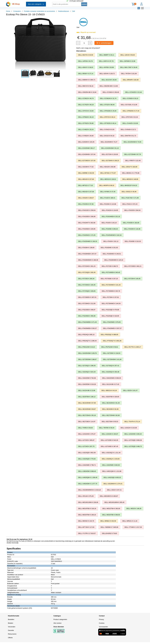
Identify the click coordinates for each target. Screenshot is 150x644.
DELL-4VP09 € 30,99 (107, 67)
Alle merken (57, 623)
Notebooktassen (64, 11)
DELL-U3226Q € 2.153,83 (111, 459)
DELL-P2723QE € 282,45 (87, 272)
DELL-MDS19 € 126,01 (108, 179)
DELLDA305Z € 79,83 (110, 533)
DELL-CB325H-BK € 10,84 (87, 92)
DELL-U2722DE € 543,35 (109, 440)
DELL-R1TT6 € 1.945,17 (133, 347)
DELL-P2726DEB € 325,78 (111, 291)
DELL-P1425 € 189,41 (108, 198)
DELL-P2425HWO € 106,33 (88, 241)
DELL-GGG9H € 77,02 (86, 167)
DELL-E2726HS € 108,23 (110, 161)
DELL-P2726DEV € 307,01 (87, 297)
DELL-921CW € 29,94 (109, 80)
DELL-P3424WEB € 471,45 (87, 322)
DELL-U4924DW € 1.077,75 (88, 484)
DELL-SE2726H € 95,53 (110, 422)
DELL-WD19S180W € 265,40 (114, 502)
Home (8, 11)
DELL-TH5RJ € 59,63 (85, 428)
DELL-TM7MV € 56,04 (107, 428)
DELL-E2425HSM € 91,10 (110, 148)
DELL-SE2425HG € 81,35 (111, 403)
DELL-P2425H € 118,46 (132, 229)
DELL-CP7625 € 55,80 (86, 123)
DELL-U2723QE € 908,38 (133, 440)
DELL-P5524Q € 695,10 (86, 335)
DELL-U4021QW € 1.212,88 (112, 471)
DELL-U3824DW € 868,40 (87, 471)
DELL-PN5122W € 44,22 (87, 347)
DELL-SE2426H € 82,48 (110, 409)
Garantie (11, 630)
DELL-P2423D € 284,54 (132, 210)
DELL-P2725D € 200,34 (86, 279)
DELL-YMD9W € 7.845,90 (109, 527)
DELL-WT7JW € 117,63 (86, 527)
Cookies (102, 623)
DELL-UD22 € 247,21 (114, 490)
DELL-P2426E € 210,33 (133, 241)
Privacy (101, 619)
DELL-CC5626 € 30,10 (130, 98)
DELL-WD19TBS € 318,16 (87, 509)
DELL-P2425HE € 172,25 (87, 235)
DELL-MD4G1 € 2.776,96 (131, 173)
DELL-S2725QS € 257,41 (110, 366)
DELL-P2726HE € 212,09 (87, 303)
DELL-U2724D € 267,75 (86, 446)
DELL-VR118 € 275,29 (86, 496)
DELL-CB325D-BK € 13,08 (109, 86)
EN (142, 8)
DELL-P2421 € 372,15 (130, 204)
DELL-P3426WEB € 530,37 (87, 328)
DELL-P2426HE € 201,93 (109, 248)
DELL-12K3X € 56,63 (128, 55)
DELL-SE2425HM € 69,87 (87, 409)
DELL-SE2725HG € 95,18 (87, 415)
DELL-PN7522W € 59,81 (110, 347)
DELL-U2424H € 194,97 (110, 434)
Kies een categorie (36, 4)
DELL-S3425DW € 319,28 (87, 384)
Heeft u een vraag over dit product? (88, 48)
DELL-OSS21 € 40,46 (129, 192)
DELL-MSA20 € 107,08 (86, 192)
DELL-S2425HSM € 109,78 (87, 353)
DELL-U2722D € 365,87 (86, 440)
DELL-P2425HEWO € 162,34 (112, 235)
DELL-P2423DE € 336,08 (87, 216)
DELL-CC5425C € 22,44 (133, 92)
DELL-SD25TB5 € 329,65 (110, 397)
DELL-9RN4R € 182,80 (131, 80)
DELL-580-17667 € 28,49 (129, 67)
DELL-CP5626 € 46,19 (86, 117)
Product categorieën (60, 619)
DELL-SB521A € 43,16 (109, 390)
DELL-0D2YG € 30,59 (86, 55)
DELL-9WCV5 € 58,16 (86, 86)
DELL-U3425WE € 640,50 (111, 465)
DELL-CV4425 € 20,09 (130, 123)
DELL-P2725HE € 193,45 (87, 285)
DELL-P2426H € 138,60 (86, 248)
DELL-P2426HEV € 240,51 (112, 254)
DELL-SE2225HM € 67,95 (87, 403)
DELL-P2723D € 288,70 (110, 266)
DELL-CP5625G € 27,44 (131, 111)
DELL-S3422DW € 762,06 (87, 378)
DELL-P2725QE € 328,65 (87, 291)
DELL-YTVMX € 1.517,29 (133, 527)
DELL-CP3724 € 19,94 (86, 111)
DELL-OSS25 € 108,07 (86, 198)
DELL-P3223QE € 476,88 (110, 310)
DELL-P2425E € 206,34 (110, 229)
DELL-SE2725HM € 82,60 (111, 415)
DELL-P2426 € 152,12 (111, 241)
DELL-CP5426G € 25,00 (108, 111)
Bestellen (11, 619)
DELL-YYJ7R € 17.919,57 (87, 533)
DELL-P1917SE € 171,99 (130, 198)
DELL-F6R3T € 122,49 (133, 161)
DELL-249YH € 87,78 (106, 61)
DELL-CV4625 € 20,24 (86, 129)
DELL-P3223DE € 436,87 (87, 310)
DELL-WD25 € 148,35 (134, 509)
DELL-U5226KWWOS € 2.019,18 (89, 490)
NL (139, 8)
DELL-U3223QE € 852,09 (87, 453)
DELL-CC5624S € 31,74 (108, 98)
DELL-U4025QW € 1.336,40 (88, 477)
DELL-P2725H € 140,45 (132, 279)
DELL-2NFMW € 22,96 (127, 61)
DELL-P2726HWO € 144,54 (111, 303)
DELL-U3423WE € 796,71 (87, 465)
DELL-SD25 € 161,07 (130, 390)
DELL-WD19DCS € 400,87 (109, 496)
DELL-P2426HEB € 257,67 (87, 254)
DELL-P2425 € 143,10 (109, 223)
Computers (17, 11)
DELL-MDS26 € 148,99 (130, 179)
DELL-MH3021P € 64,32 (129, 185)
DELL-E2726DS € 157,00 (87, 161)
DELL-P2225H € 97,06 (86, 204)
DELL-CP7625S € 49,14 (108, 123)
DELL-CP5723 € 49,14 (108, 117)
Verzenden (12, 627)
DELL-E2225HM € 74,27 (109, 142)
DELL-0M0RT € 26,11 (107, 55)
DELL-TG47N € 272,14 (132, 422)
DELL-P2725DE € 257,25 (109, 279)
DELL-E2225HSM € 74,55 (132, 142)
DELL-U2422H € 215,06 (129, 428)
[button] (73, 20)
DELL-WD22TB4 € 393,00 (111, 509)
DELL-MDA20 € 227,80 (86, 179)
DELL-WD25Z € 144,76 (86, 521)
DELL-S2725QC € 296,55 (87, 366)
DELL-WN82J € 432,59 (108, 521)
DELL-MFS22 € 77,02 (86, 185)
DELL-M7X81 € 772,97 (108, 173)
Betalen (11, 623)
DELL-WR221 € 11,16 (130, 521)
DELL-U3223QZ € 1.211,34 (111, 453)
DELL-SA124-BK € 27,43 (111, 384)
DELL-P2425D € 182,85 (131, 223)
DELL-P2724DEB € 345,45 (111, 272)
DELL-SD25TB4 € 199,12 (87, 397)
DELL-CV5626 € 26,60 (86, 136)
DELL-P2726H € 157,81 (111, 297)
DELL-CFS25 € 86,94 (107, 105)
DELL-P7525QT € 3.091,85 (112, 341)
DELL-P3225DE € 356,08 (87, 316)
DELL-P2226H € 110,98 (108, 204)
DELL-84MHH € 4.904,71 (87, 80)
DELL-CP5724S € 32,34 (130, 117)
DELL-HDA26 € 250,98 (108, 167)
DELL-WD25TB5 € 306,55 (111, 515)
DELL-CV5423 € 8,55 (107, 129)
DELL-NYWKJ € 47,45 (108, 192)
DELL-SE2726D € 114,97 (87, 422)
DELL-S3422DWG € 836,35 (111, 378)
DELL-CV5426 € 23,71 (128, 129)
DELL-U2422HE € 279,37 (87, 434)
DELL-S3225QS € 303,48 (110, 372)
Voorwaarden (103, 627)
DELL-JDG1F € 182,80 (129, 167)
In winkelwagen (104, 43)
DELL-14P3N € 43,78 (85, 61)
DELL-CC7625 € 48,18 (86, 105)
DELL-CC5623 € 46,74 (86, 98)
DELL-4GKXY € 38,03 (86, 67)
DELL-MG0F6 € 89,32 (107, 185)
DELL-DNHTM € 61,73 (128, 136)
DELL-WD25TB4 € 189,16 (87, 515)
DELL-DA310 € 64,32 (107, 136)
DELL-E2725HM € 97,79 (133, 154)
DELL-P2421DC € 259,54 (87, 210)
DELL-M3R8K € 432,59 (86, 173)
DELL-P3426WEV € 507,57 (112, 328)
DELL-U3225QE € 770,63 (87, 459)
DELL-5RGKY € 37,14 (86, 74)
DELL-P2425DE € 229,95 (87, 229)
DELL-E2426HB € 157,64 (87, 154)
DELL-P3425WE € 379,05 (112, 322)
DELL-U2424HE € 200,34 (133, 434)
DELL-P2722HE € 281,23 (87, 266)
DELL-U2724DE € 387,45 (109, 446)
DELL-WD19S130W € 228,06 (88, 502)
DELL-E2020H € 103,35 (86, 142)
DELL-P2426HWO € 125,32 (114, 260)
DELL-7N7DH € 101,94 (129, 74)
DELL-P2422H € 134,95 (110, 210)
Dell (74, 11)
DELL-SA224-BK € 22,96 (87, 390)
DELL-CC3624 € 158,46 (111, 92)
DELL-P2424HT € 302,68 (87, 223)
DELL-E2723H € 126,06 (110, 154)
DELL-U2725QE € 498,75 (133, 446)
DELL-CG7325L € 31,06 (129, 105)
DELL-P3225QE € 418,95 (110, 316)
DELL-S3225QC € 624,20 (87, 372)
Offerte (10, 638)
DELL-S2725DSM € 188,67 (87, 359)
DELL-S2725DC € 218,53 (112, 353)
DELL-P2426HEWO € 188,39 (88, 260)
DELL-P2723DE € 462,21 (133, 266)
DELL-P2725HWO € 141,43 (111, 285)
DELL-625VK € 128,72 (107, 74)
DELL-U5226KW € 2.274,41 (113, 484)
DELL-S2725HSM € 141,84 (112, 359)
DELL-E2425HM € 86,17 (86, 148)
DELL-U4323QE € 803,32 (112, 477)
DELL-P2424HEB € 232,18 (111, 216)
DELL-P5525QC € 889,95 (109, 335)
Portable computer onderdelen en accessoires (39, 11)
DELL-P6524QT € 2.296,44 (87, 341)
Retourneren (12, 634)
